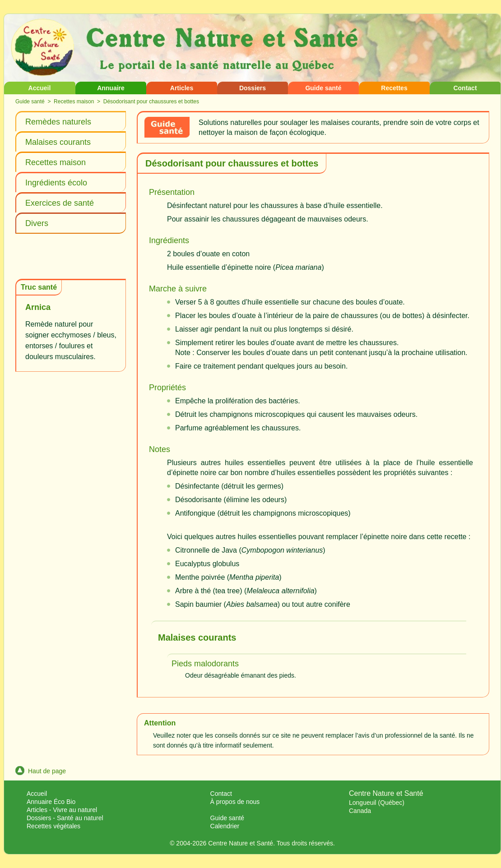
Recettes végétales (53, 826)
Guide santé (323, 88)
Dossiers (253, 88)
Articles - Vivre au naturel (62, 810)
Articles (182, 88)
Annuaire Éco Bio (51, 802)
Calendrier (225, 826)
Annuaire (111, 88)
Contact (465, 88)
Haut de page (41, 771)
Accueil (40, 88)
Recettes (394, 88)
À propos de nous (235, 802)
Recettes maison (74, 102)
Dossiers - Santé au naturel (65, 818)
